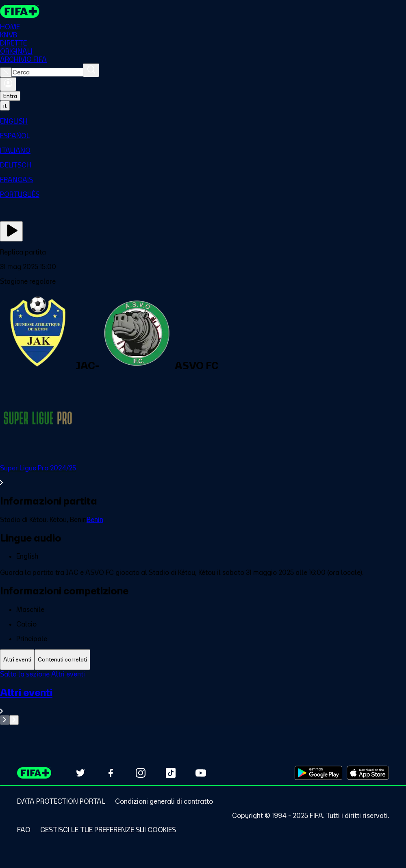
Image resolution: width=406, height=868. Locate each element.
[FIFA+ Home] (20, 11)
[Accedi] (8, 84)
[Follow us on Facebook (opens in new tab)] (111, 773)
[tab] (17, 660)
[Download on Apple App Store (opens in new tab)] (368, 773)
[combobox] (47, 72)
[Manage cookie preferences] (108, 830)
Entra (10, 96)
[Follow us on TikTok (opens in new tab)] (171, 773)
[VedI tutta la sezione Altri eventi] (203, 701)
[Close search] (6, 72)
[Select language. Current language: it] (5, 106)
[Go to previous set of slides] (5, 720)
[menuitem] (203, 121)
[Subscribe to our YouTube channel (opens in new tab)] (201, 773)
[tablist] (203, 660)
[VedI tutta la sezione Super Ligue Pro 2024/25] (203, 475)
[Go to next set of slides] (14, 720)
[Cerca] (91, 70)
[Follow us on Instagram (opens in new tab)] (141, 773)
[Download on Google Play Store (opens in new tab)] (318, 773)
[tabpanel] (203, 697)
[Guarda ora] (11, 231)
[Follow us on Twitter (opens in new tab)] (80, 773)
